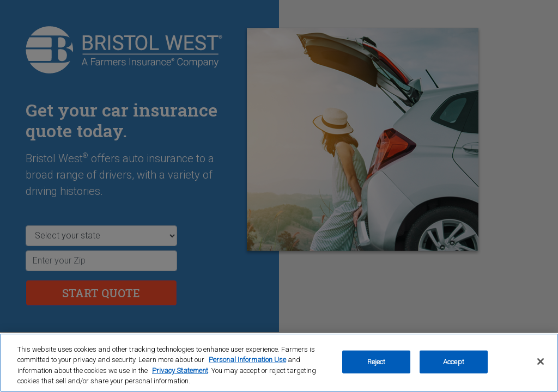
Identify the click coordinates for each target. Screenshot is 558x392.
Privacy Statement (180, 370)
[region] (279, 363)
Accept (454, 362)
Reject (377, 362)
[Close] (541, 362)
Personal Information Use (247, 360)
